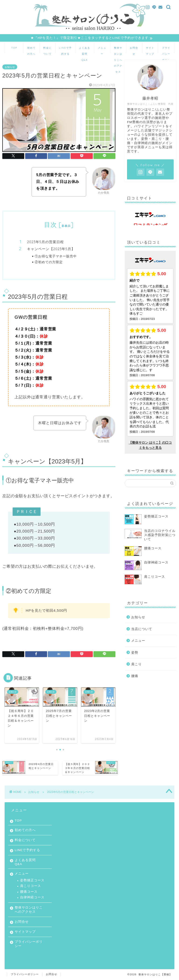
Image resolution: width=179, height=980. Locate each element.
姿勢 (135, 653)
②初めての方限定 (49, 262)
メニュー (102, 50)
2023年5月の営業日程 (45, 242)
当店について (142, 629)
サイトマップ (150, 50)
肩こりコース (31, 886)
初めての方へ (31, 50)
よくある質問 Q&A (85, 50)
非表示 (66, 226)
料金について (48, 50)
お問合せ (134, 50)
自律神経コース (32, 897)
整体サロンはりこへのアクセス (118, 50)
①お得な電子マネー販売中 (56, 256)
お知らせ (10, 67)
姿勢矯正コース (32, 880)
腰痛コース (29, 892)
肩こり (136, 664)
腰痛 (135, 676)
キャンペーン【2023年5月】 (51, 249)
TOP (14, 48)
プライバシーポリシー (166, 50)
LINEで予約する (65, 50)
